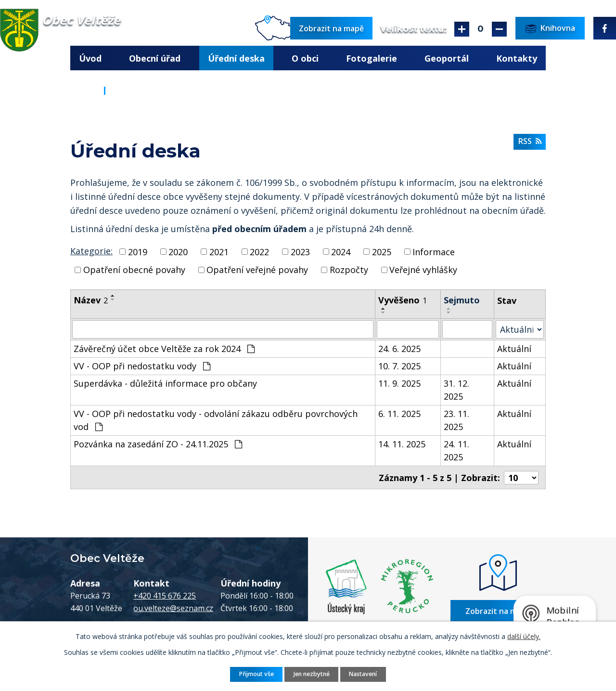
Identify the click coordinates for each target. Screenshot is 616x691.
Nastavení (363, 674)
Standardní (481, 29)
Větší (462, 29)
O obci (305, 58)
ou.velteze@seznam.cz (173, 608)
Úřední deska (236, 58)
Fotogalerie (372, 58)
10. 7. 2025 (399, 366)
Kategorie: (91, 251)
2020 (178, 251)
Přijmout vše (257, 674)
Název (91, 300)
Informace (434, 251)
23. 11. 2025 (456, 420)
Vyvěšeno (403, 300)
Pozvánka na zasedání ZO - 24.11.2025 (158, 444)
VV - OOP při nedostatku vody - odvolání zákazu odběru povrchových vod (216, 420)
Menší (499, 29)
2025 (382, 251)
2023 (300, 251)
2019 (138, 251)
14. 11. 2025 (402, 444)
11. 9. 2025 (399, 383)
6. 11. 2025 (399, 414)
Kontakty (517, 58)
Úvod (90, 58)
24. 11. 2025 (456, 450)
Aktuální (514, 349)
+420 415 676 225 (165, 595)
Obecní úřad (155, 58)
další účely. (524, 636)
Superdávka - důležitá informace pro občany (165, 383)
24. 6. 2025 (399, 349)
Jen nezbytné (312, 674)
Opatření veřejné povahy (257, 270)
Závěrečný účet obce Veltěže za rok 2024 (164, 349)
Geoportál (447, 58)
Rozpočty (349, 270)
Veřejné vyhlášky (423, 270)
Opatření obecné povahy (134, 270)
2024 (341, 251)
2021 (219, 251)
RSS (530, 141)
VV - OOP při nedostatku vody (142, 366)
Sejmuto (462, 300)
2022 (259, 251)
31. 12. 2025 (456, 390)
